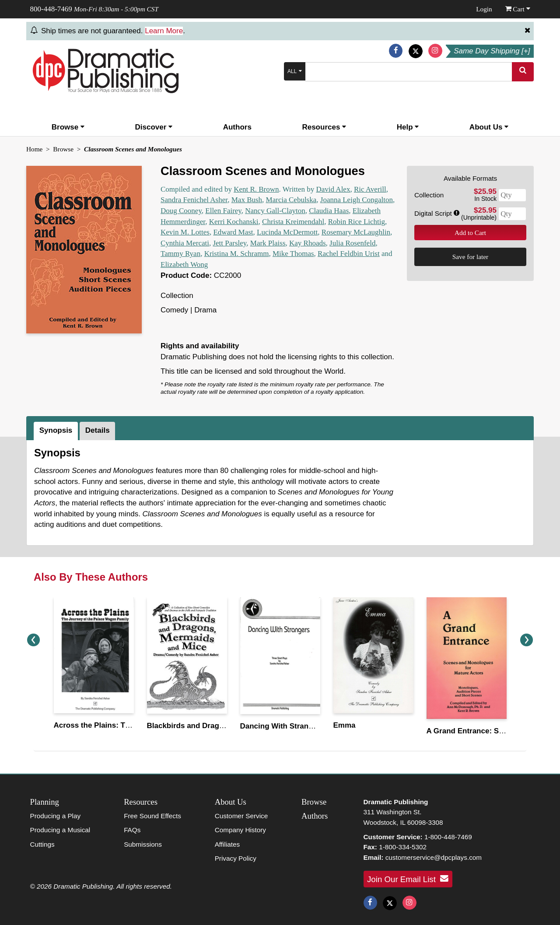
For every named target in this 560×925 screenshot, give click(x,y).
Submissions (143, 844)
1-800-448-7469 (448, 837)
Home (34, 149)
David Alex (333, 189)
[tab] (57, 431)
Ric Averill (370, 189)
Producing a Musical (60, 830)
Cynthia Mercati (185, 243)
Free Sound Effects (152, 816)
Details (98, 430)
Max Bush (247, 200)
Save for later (470, 257)
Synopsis (56, 430)
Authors (237, 127)
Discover (154, 127)
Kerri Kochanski (234, 222)
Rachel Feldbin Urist (349, 254)
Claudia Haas (329, 211)
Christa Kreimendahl (293, 222)
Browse (68, 127)
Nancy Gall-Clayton (275, 211)
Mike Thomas (293, 254)
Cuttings (42, 844)
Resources (324, 127)
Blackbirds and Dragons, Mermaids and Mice (226, 726)
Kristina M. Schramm (237, 254)
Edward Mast (233, 232)
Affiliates (227, 844)
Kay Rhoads (308, 243)
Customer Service (241, 816)
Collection (429, 195)
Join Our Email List (408, 879)
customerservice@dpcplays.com (434, 857)
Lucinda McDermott (287, 232)
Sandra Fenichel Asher (194, 200)
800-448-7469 (51, 9)
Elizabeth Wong (184, 265)
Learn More (164, 31)
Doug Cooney (181, 211)
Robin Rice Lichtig (357, 222)
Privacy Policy (236, 858)
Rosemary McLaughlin (356, 232)
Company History (240, 830)
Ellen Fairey (223, 211)
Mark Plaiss (268, 243)
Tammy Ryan (180, 254)
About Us (489, 127)
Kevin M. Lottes (185, 232)
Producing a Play (56, 816)
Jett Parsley (229, 243)
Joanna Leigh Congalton (357, 200)
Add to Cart (470, 233)
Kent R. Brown (256, 189)
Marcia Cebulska (291, 200)
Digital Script (437, 213)
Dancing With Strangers (282, 726)
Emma (345, 725)
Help (408, 127)
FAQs (132, 830)
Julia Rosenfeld (352, 243)
